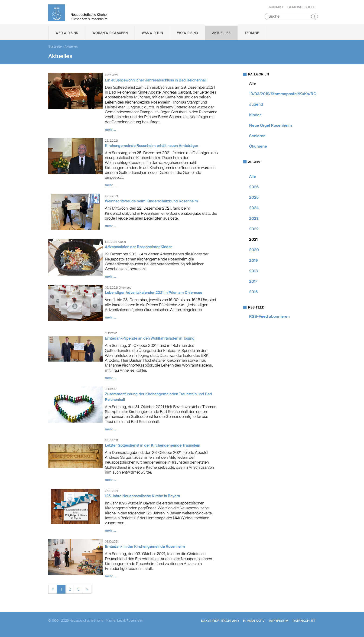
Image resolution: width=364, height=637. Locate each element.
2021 (253, 242)
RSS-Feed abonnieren (269, 319)
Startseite (55, 49)
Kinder (255, 117)
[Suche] (291, 19)
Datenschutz (304, 623)
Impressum (279, 623)
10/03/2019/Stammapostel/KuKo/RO (283, 96)
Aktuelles (221, 35)
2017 (253, 284)
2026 (254, 189)
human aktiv (254, 623)
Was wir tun (152, 35)
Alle (252, 86)
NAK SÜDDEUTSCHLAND (220, 623)
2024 (254, 210)
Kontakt (276, 8)
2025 (254, 200)
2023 (254, 221)
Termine (252, 35)
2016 (253, 294)
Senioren (257, 138)
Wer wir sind (67, 35)
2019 (253, 263)
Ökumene (258, 149)
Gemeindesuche (302, 8)
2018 (253, 273)
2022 (254, 231)
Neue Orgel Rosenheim (270, 128)
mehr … (110, 132)
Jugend (256, 107)
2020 (254, 252)
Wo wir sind (188, 35)
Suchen (313, 19)
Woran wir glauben (110, 35)
